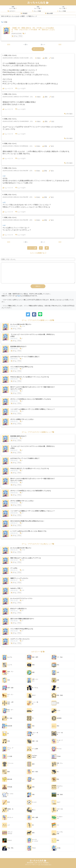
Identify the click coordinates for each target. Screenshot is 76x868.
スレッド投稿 (61, 11)
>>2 (4, 176)
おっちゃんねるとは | (45, 865)
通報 (45, 58)
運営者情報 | (31, 863)
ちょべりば (20, 88)
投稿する (38, 286)
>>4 (4, 225)
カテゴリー (11, 11)
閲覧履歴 (24, 13)
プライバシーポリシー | (32, 865)
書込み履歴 (49, 13)
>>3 (4, 203)
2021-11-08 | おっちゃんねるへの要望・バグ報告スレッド (19, 16)
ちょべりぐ (8, 88)
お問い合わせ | (39, 863)
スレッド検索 (36, 11)
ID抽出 (38, 58)
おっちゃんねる (38, 2)
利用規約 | (46, 863)
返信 (52, 58)
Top (2, 22)
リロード (32, 248)
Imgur (19, 296)
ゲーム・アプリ (17, 36)
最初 (9, 44)
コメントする (38, 49)
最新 (60, 44)
